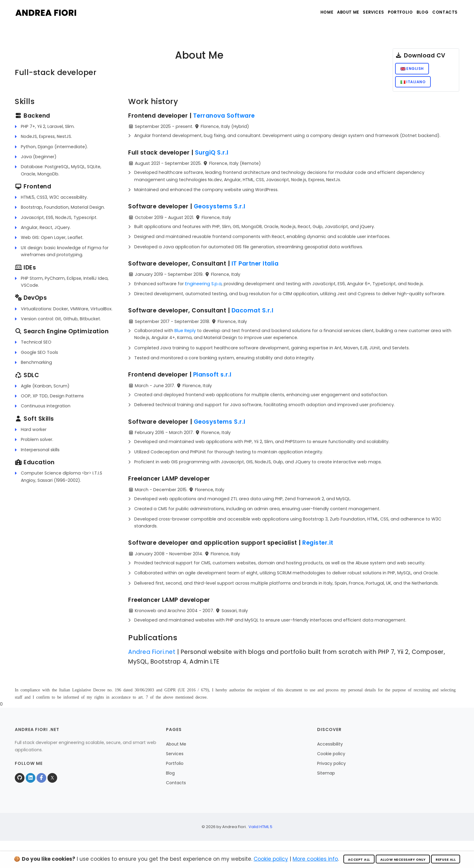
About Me (331, 12)
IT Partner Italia (255, 266)
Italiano (414, 84)
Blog (418, 12)
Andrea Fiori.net (152, 655)
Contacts (444, 12)
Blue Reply (185, 333)
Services (361, 12)
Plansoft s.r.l (212, 378)
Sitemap (326, 776)
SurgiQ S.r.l (212, 155)
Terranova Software (224, 118)
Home (305, 12)
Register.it (318, 546)
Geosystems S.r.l (220, 209)
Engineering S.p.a (203, 286)
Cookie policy (331, 757)
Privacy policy (331, 766)
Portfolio (391, 12)
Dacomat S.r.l (253, 313)
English (413, 69)
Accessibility (330, 747)
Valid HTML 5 (260, 830)
